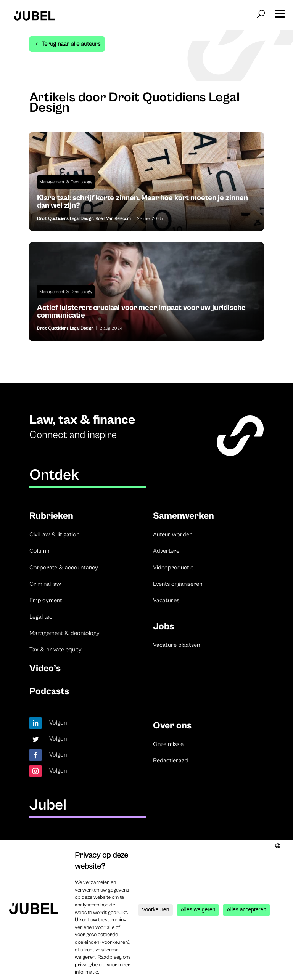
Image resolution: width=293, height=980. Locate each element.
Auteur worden (173, 534)
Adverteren (168, 551)
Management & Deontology (66, 182)
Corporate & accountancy (64, 568)
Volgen (58, 723)
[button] (280, 11)
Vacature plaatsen (176, 645)
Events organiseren (178, 584)
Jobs (163, 626)
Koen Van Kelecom (113, 219)
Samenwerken (184, 516)
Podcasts (49, 691)
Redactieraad (171, 760)
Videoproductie (173, 568)
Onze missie (168, 744)
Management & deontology (64, 633)
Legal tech (42, 617)
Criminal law (45, 584)
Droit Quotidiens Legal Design (65, 219)
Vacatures (166, 600)
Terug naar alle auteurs (71, 44)
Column (39, 551)
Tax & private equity (56, 650)
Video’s (45, 668)
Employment (46, 600)
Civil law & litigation (54, 534)
